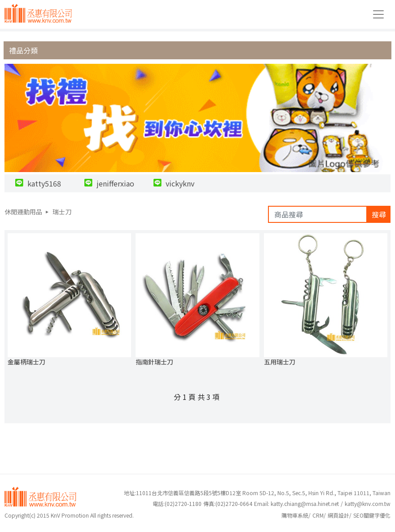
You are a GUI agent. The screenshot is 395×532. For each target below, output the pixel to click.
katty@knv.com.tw (368, 503)
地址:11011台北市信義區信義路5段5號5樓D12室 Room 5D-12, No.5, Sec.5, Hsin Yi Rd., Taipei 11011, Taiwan (257, 493)
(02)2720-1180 (177, 503)
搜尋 (379, 214)
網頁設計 (338, 515)
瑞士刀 (62, 212)
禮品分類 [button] (23, 50)
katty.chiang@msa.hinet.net (305, 503)
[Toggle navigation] (378, 14)
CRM (318, 515)
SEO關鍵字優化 (372, 515)
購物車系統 (295, 515)
